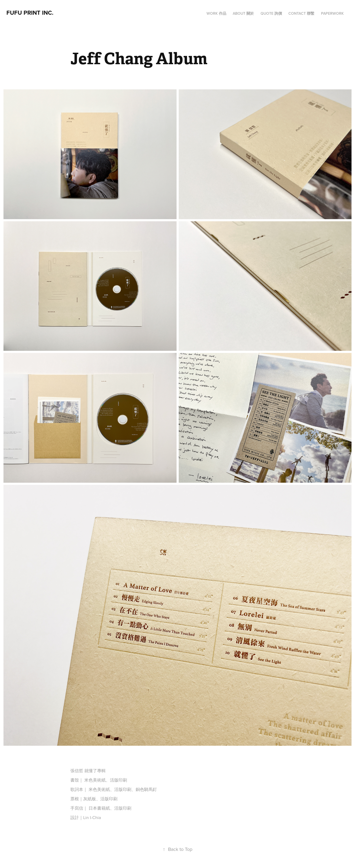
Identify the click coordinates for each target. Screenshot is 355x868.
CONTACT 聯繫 (301, 13)
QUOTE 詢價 (271, 13)
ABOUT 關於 (243, 13)
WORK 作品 (216, 13)
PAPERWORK (332, 13)
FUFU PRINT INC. (30, 13)
